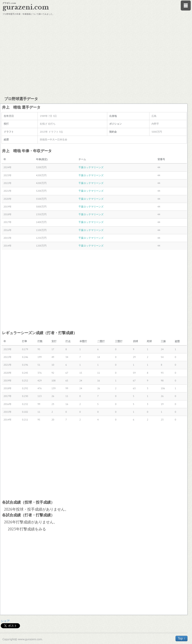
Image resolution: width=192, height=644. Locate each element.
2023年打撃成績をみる (27, 529)
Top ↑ (181, 638)
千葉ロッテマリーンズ (91, 167)
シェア (5, 621)
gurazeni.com (26, 7)
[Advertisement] (96, 55)
